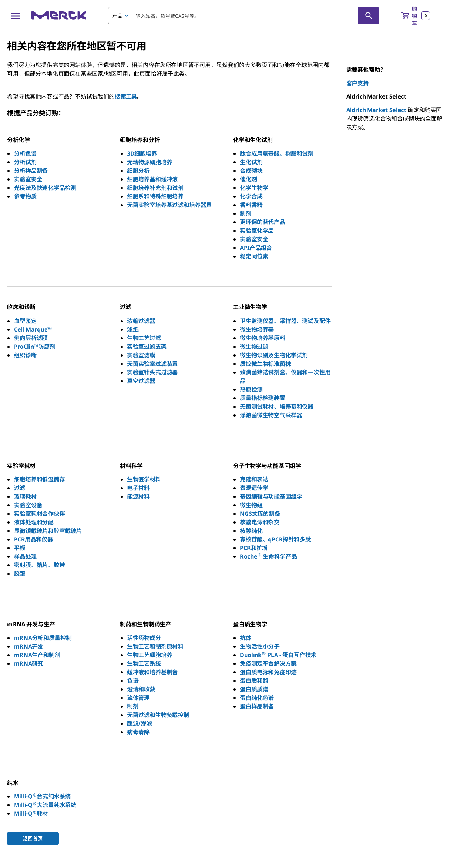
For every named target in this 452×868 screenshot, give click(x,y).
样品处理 (25, 556)
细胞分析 (138, 171)
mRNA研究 (29, 663)
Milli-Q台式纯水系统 (42, 796)
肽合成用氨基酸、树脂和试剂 (277, 153)
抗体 (246, 638)
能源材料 (138, 496)
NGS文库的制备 (260, 514)
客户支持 (358, 83)
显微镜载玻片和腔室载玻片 (48, 531)
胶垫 (20, 574)
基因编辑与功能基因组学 (271, 496)
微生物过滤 (254, 347)
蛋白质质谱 (254, 689)
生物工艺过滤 (144, 338)
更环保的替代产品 (263, 222)
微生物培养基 (257, 329)
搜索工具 (126, 96)
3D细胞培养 (142, 153)
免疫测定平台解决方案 (268, 663)
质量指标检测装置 (263, 398)
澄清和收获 (141, 689)
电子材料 (138, 488)
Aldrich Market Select (376, 110)
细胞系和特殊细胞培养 (155, 196)
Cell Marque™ (33, 329)
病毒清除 (138, 732)
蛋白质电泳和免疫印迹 (268, 672)
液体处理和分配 (34, 522)
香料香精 (251, 205)
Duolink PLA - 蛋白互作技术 (278, 655)
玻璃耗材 (25, 496)
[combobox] (243, 16)
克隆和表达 (254, 479)
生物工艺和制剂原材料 (155, 646)
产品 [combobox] (117, 16)
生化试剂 (251, 162)
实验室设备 (28, 505)
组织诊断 (25, 355)
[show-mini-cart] (416, 16)
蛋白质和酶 (254, 681)
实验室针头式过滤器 (153, 372)
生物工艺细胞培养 (150, 655)
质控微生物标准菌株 (265, 364)
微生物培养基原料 (263, 338)
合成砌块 (251, 171)
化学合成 (251, 196)
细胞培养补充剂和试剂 (155, 188)
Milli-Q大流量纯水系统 (45, 805)
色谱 (133, 681)
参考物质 (25, 196)
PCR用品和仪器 (34, 539)
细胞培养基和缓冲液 (153, 179)
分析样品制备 (31, 171)
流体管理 (138, 698)
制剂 (246, 213)
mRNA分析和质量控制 (43, 638)
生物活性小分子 (260, 646)
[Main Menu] (16, 16)
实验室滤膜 (141, 355)
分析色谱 (25, 153)
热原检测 (251, 389)
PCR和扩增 (254, 548)
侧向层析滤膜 (31, 338)
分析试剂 (25, 162)
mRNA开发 (29, 646)
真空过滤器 (141, 381)
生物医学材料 (144, 479)
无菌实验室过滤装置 (153, 364)
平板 (20, 548)
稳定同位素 (254, 256)
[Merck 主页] (59, 16)
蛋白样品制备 (257, 706)
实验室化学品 (257, 231)
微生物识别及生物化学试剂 (274, 355)
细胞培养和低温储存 (39, 479)
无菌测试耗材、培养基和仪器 (277, 407)
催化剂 (248, 179)
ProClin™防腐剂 (34, 347)
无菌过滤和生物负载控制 (158, 715)
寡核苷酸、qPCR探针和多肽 (275, 539)
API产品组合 (256, 248)
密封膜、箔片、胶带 (39, 565)
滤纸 (133, 329)
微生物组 (251, 505)
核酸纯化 (251, 531)
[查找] (369, 16)
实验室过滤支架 (147, 347)
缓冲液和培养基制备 (153, 672)
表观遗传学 (254, 488)
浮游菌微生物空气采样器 (271, 415)
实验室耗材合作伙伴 (39, 514)
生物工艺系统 (144, 663)
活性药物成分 (144, 638)
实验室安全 (28, 179)
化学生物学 (254, 188)
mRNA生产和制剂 (37, 655)
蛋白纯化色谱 (257, 698)
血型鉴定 (25, 321)
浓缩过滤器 (141, 321)
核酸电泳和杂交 (260, 522)
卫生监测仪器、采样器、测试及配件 (285, 321)
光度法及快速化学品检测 (45, 188)
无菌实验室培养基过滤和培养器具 (170, 205)
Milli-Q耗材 (31, 813)
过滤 (20, 488)
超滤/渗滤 (140, 723)
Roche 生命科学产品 (268, 556)
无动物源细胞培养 (150, 162)
